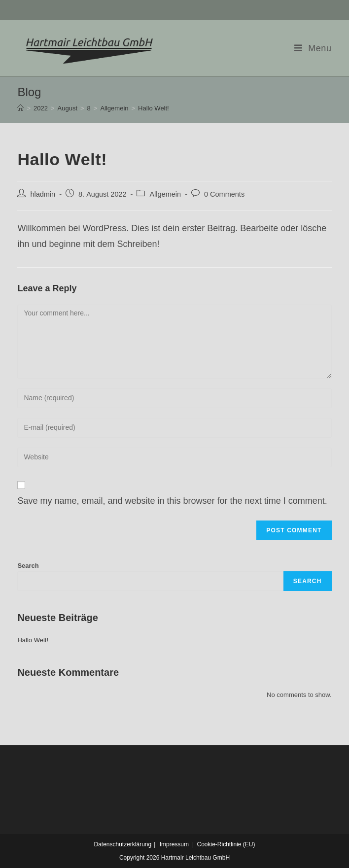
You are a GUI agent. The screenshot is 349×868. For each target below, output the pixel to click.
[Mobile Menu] (313, 48)
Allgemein (165, 194)
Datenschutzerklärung (122, 844)
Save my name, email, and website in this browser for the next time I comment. (172, 501)
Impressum (174, 844)
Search (28, 566)
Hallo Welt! (33, 640)
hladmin (43, 194)
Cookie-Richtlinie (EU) (226, 844)
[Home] (20, 108)
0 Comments (224, 194)
